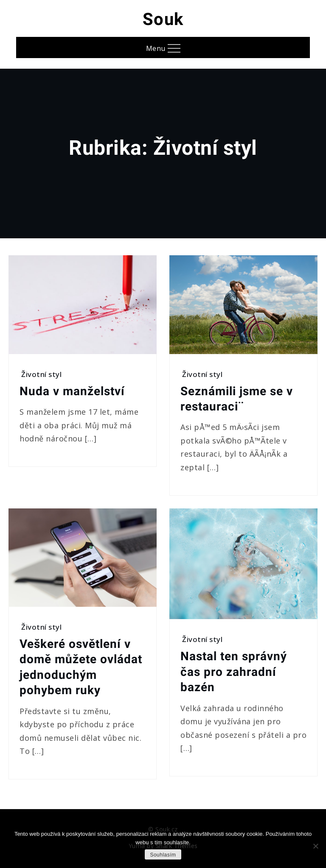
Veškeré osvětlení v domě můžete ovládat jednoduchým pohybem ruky (81, 667)
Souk (163, 19)
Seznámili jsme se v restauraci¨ (237, 399)
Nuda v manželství (72, 391)
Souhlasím (163, 855)
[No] (315, 846)
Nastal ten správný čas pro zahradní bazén (234, 672)
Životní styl (41, 374)
